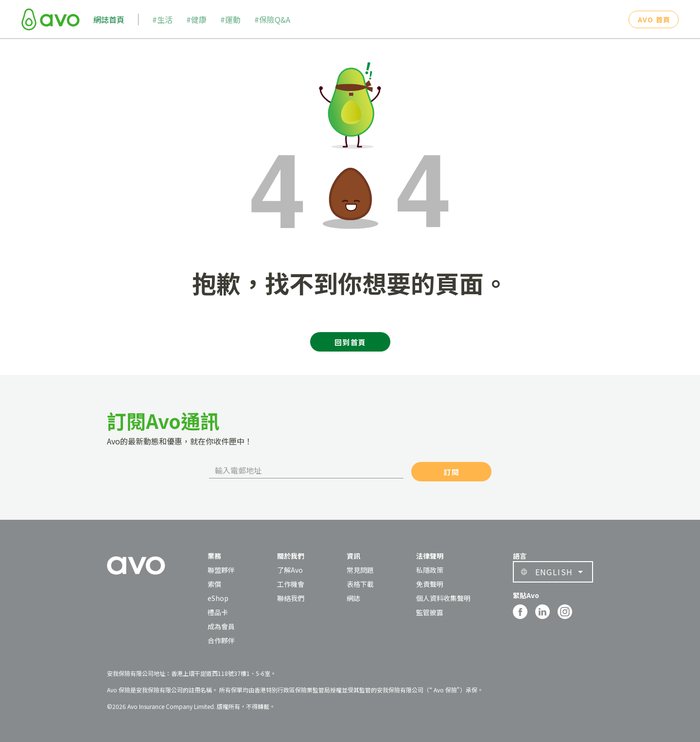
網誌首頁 (109, 19)
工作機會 (291, 584)
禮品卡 (218, 612)
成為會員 (221, 626)
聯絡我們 (291, 598)
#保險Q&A (272, 19)
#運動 (230, 19)
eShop (218, 598)
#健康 (196, 19)
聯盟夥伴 (221, 570)
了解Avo (290, 570)
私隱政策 (430, 570)
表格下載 (360, 584)
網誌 (353, 598)
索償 (214, 584)
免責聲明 (430, 584)
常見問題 (360, 570)
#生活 (162, 19)
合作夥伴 (221, 640)
